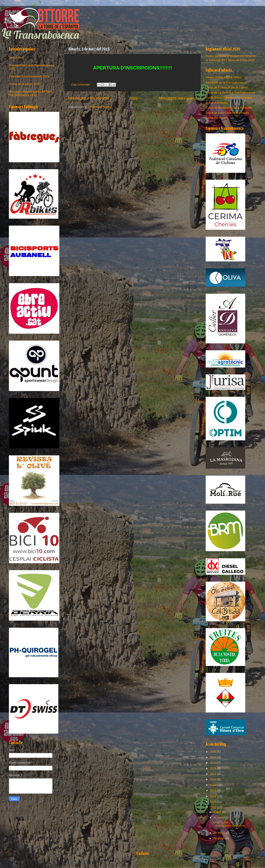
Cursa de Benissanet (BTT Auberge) (229, 108)
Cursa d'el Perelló (217, 118)
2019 (214, 785)
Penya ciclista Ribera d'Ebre (223, 77)
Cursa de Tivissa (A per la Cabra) (227, 87)
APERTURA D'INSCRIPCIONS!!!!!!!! (229, 824)
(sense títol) (16, 58)
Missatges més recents (89, 98)
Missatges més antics (178, 98)
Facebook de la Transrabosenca (226, 83)
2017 (214, 796)
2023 (214, 763)
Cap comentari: (81, 85)
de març (219, 818)
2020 (214, 779)
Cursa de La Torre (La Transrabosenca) (231, 93)
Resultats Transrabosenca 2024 (29, 76)
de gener (220, 838)
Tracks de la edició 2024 (24, 84)
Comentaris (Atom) (100, 107)
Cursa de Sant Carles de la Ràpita (227, 113)
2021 (214, 774)
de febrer (220, 833)
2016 (214, 802)
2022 (214, 768)
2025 (214, 752)
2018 (214, 790)
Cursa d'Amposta (217, 103)
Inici (134, 98)
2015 (214, 807)
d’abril (218, 812)
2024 (214, 757)
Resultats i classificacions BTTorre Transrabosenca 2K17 (30, 93)
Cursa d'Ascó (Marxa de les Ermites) (229, 98)
